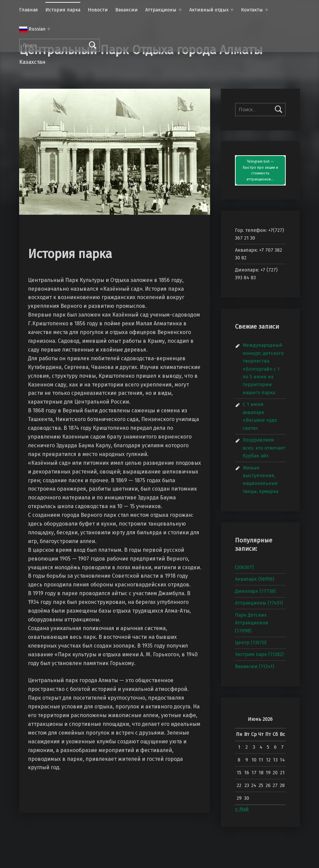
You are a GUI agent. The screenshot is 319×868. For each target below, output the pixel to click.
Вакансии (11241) (255, 666)
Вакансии (127, 10)
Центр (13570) (251, 643)
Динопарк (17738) (255, 591)
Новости (98, 10)
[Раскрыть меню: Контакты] (267, 10)
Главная (29, 10)
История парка (63, 10)
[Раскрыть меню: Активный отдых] (232, 10)
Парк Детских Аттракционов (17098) (252, 623)
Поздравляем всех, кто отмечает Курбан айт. (264, 448)
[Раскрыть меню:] (49, 29)
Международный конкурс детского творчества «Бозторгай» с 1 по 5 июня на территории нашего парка (263, 369)
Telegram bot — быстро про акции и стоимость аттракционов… (260, 170)
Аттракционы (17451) (259, 603)
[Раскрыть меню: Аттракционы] (180, 10)
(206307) (244, 567)
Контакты (252, 10)
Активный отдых (209, 10)
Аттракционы (161, 10)
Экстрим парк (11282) (259, 654)
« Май (242, 809)
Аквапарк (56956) (255, 579)
